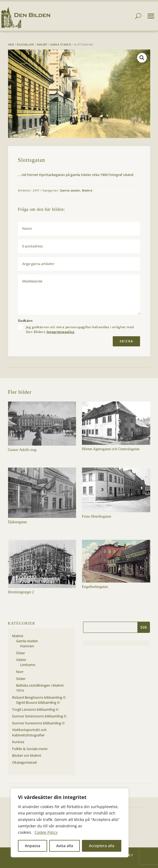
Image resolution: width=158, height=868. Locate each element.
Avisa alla (65, 846)
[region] (70, 823)
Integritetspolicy (61, 332)
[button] (142, 58)
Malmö (42, 44)
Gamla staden (61, 44)
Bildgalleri (25, 44)
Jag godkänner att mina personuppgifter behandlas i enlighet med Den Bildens (80, 330)
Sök (144, 627)
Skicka (126, 341)
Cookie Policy (46, 832)
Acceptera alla (102, 846)
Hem (11, 44)
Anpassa (33, 846)
